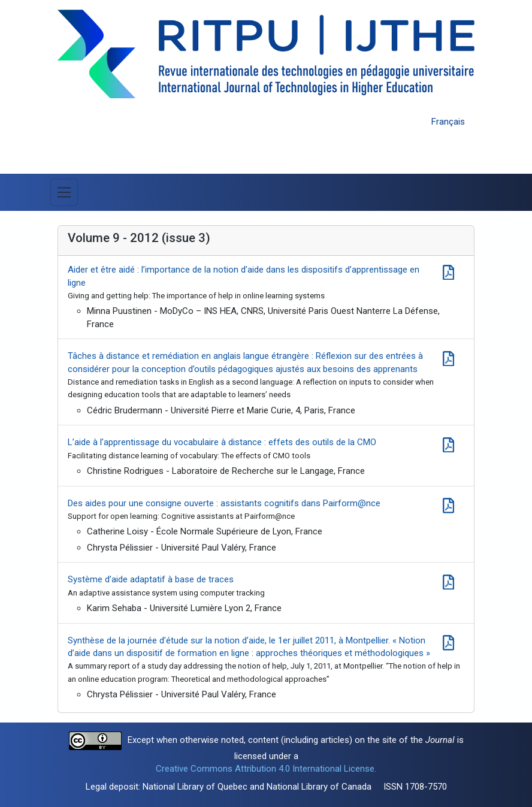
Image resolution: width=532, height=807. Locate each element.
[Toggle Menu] (64, 192)
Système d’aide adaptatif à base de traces (151, 579)
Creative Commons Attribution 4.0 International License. (266, 769)
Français (448, 122)
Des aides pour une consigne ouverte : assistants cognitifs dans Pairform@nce (224, 503)
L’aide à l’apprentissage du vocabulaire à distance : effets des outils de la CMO (222, 442)
